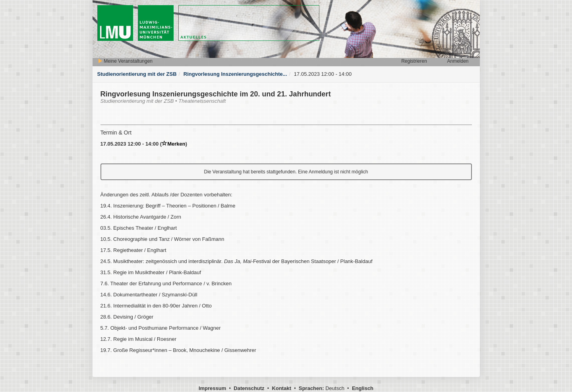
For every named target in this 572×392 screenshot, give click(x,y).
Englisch (363, 388)
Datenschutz (249, 388)
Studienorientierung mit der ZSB (137, 74)
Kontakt (282, 388)
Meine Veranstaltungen (125, 61)
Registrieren (414, 61)
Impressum (212, 388)
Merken (174, 144)
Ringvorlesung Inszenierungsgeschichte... (235, 74)
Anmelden (458, 61)
